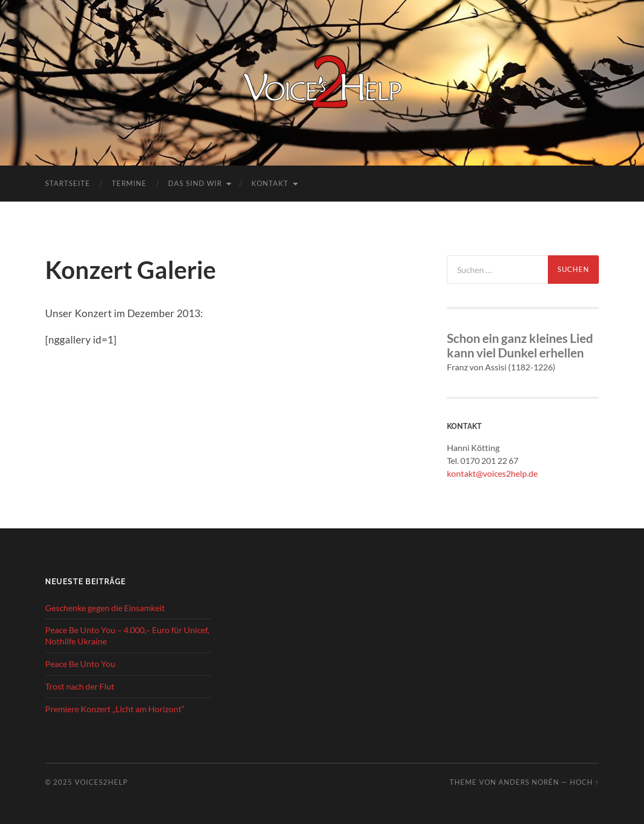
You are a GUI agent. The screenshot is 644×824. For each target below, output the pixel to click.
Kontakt (270, 183)
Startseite (68, 183)
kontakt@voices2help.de (492, 473)
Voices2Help (101, 782)
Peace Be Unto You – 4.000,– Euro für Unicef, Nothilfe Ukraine (127, 635)
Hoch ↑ (584, 782)
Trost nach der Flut (80, 686)
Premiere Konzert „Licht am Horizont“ (115, 709)
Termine (129, 183)
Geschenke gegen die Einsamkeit (105, 608)
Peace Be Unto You (80, 664)
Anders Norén (529, 782)
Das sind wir (195, 183)
